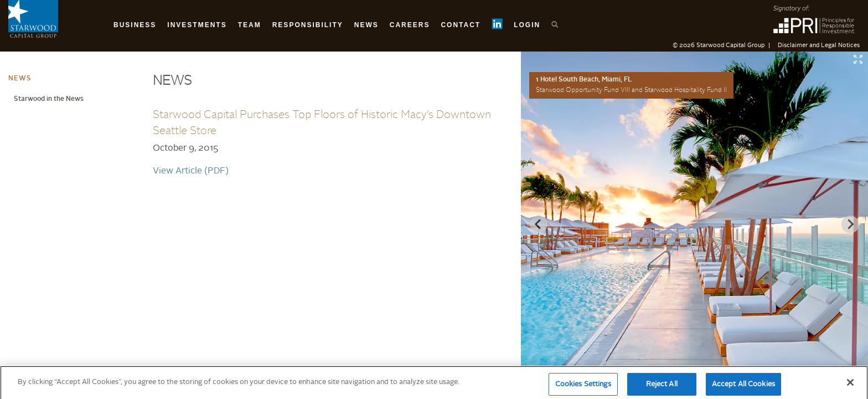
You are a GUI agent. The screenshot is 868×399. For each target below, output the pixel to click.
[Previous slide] (539, 224)
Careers (410, 25)
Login (527, 25)
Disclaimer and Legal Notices (819, 46)
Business (135, 25)
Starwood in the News (49, 99)
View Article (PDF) (191, 171)
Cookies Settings (583, 387)
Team (250, 25)
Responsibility (308, 25)
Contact (461, 25)
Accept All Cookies (743, 387)
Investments (197, 25)
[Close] (850, 385)
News (366, 25)
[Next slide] (850, 224)
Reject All (662, 387)
